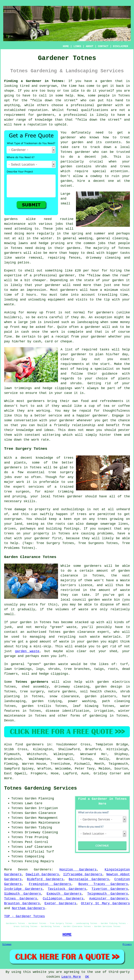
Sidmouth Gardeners (23, 894)
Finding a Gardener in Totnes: (35, 81)
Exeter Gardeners (60, 903)
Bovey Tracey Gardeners (103, 884)
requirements (72, 364)
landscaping (88, 322)
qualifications (95, 110)
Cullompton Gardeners (63, 899)
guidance (110, 374)
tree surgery (32, 692)
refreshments (112, 401)
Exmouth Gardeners (64, 894)
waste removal (29, 258)
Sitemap (7, 945)
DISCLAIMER (121, 46)
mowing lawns (16, 243)
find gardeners (29, 744)
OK (87, 977)
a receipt (60, 337)
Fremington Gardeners (50, 884)
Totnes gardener (75, 152)
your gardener (62, 420)
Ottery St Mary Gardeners (105, 903)
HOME (66, 46)
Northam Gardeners (28, 908)
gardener (68, 137)
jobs (59, 224)
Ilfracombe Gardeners (83, 874)
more (8, 778)
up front (48, 312)
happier (83, 416)
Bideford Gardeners (45, 879)
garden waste (27, 651)
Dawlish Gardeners (42, 874)
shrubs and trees (113, 166)
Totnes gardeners (32, 682)
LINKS (77, 46)
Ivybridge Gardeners (23, 889)
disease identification (67, 711)
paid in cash (17, 332)
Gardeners (43, 870)
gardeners (13, 253)
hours (31, 295)
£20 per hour (87, 271)
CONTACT (103, 46)
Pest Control (37, 842)
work (35, 440)
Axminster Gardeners (109, 899)
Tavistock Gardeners (67, 889)
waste (9, 304)
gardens (74, 248)
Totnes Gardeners (21, 899)
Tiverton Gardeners (110, 889)
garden (106, 81)
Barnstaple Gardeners (89, 879)
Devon (9, 721)
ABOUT (90, 46)
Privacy (127, 945)
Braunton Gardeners (22, 903)
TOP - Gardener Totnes (25, 916)
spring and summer (89, 234)
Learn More (71, 977)
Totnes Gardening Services (41, 788)
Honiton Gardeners (78, 870)
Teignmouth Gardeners (108, 894)
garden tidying (47, 701)
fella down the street (54, 100)
